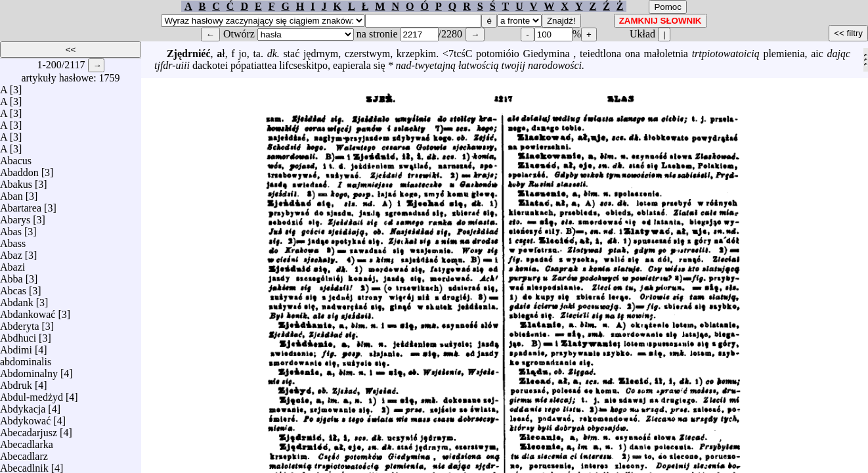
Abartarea (21, 205)
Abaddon (19, 169)
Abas (11, 228)
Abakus (16, 181)
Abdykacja (23, 406)
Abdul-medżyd (32, 394)
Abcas (13, 287)
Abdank (17, 299)
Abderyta (20, 323)
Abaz (11, 252)
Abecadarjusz (29, 429)
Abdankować (28, 311)
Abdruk (16, 382)
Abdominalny (29, 370)
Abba (11, 276)
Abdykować (25, 417)
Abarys (15, 216)
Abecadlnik (24, 465)
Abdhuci (18, 335)
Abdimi (16, 347)
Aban (11, 193)
